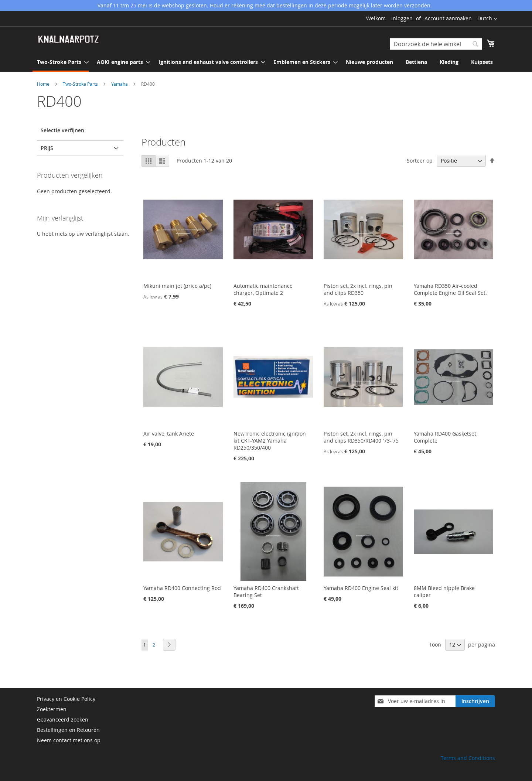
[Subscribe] (475, 701)
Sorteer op (420, 161)
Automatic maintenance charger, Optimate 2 (263, 289)
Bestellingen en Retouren (68, 730)
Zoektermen (52, 709)
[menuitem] (61, 62)
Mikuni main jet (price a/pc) (177, 286)
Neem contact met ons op (69, 740)
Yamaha (120, 84)
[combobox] (436, 44)
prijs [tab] (47, 148)
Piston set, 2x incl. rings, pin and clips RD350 (358, 289)
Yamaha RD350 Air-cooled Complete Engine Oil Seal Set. (450, 289)
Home (44, 84)
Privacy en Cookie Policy (66, 699)
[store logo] (68, 40)
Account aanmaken (448, 18)
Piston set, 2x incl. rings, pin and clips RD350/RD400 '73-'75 (361, 437)
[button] (487, 19)
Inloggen (402, 18)
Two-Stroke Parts (81, 84)
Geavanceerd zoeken (63, 719)
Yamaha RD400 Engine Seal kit (361, 588)
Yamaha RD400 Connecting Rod (182, 588)
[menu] (266, 62)
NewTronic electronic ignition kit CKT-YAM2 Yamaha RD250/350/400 (270, 441)
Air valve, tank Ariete (169, 434)
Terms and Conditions (468, 758)
